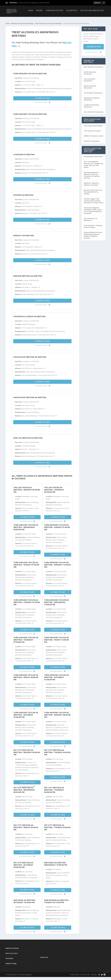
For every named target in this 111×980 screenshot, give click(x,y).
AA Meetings (72, 12)
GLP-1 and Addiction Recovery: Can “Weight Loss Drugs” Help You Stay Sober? (93, 163)
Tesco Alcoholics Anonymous (90, 78)
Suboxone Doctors (54, 12)
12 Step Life (44, 955)
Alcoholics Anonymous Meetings (22, 22)
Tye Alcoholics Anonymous (93, 91)
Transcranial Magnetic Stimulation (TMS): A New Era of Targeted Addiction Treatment (93, 209)
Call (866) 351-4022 (42, 96)
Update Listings (11, 962)
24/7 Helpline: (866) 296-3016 (92, 12)
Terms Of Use (85, 973)
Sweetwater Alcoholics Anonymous (92, 97)
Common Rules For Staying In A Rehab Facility (34, 3)
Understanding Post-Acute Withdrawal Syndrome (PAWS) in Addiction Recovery (93, 233)
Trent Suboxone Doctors (92, 129)
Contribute (9, 956)
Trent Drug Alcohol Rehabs (93, 124)
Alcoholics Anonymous (92, 139)
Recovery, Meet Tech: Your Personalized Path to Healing (93, 190)
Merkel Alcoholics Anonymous (90, 71)
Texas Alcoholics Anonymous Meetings (48, 22)
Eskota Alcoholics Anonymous (90, 85)
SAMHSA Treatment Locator (94, 134)
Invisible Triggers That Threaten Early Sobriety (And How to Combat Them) (93, 199)
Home (31, 12)
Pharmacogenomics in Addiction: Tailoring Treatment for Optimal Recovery (92, 173)
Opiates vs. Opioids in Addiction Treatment (91, 182)
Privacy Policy (75, 973)
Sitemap (94, 973)
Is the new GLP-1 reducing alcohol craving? (93, 224)
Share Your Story (12, 951)
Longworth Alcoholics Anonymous (91, 104)
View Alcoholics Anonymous (94, 110)
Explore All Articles (12, 946)
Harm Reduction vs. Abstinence (91, 218)
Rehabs (39, 12)
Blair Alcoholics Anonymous (94, 65)
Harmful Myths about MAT (93, 155)
